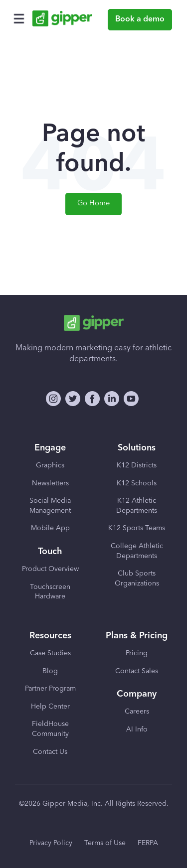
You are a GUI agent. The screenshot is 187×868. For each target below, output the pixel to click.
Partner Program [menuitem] (50, 689)
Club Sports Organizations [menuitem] (137, 579)
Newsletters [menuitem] (50, 483)
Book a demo (140, 19)
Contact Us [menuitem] (50, 752)
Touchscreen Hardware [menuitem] (50, 592)
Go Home (93, 204)
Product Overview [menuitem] (50, 569)
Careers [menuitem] (137, 712)
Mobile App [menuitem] (50, 528)
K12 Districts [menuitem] (137, 465)
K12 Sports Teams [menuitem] (137, 528)
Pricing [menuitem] (137, 653)
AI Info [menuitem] (137, 729)
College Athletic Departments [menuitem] (137, 551)
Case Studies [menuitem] (50, 653)
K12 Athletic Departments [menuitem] (137, 506)
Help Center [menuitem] (50, 707)
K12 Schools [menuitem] (137, 483)
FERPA (148, 843)
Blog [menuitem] (50, 671)
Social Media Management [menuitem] (50, 506)
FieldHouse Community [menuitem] (50, 729)
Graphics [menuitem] (50, 465)
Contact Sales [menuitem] (137, 671)
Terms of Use (105, 843)
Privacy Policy (51, 843)
